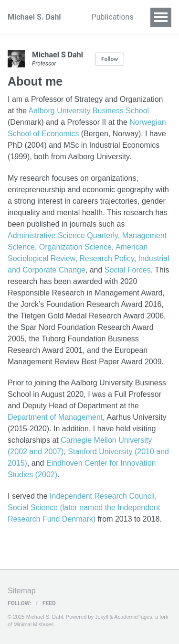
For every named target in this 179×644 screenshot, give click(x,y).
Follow (110, 59)
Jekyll (102, 617)
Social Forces (128, 270)
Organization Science (75, 247)
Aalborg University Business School (89, 111)
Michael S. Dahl (34, 17)
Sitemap (22, 591)
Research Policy (106, 258)
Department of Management (55, 417)
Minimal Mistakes (33, 624)
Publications (113, 17)
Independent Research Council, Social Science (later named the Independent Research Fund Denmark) (84, 508)
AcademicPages (133, 617)
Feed (45, 603)
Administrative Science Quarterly (63, 235)
